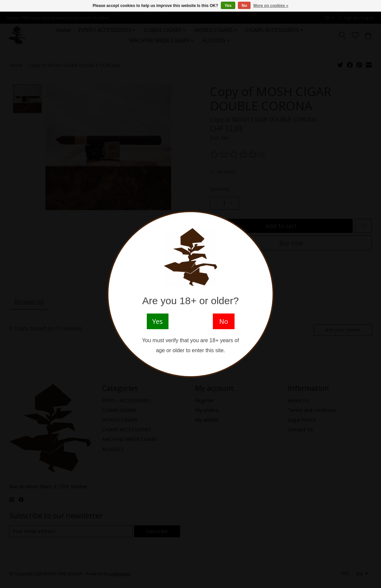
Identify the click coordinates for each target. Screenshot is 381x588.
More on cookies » (271, 6)
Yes (228, 6)
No (244, 6)
